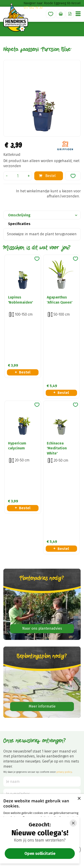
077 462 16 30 (33, 8)
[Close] (73, 823)
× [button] (79, 799)
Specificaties (19, 224)
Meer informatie (42, 567)
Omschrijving (19, 215)
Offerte (70, 14)
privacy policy (64, 633)
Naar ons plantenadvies (42, 489)
